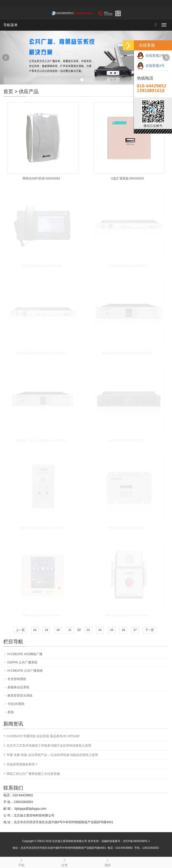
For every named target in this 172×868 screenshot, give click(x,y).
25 (112, 630)
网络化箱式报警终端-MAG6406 (127, 615)
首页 (8, 92)
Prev (6, 58)
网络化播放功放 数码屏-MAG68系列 (127, 353)
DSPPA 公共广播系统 (22, 662)
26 (123, 630)
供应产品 (29, 92)
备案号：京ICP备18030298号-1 (131, 841)
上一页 (20, 630)
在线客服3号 (151, 66)
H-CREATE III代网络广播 (25, 654)
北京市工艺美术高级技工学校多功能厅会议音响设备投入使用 (49, 745)
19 (46, 630)
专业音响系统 (17, 679)
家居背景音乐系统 (20, 695)
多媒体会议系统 (18, 687)
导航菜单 (11, 25)
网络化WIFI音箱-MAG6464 (41, 178)
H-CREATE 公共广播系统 (25, 671)
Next (166, 58)
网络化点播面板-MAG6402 (41, 615)
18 (35, 630)
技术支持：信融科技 (100, 841)
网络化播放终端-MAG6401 (127, 528)
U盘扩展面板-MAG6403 (127, 178)
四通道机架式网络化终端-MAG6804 (41, 353)
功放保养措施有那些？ (22, 764)
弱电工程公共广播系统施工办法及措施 (33, 774)
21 (70, 630)
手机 (21, 862)
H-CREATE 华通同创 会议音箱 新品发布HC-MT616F (43, 736)
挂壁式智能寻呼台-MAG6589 (41, 266)
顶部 (107, 862)
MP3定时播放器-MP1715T (127, 440)
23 (88, 630)
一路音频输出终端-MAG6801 (127, 266)
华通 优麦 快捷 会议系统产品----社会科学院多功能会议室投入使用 (52, 755)
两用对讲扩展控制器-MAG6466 (41, 528)
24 (100, 630)
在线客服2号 (151, 55)
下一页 (149, 630)
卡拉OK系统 (16, 704)
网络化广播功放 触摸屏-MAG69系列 (41, 440)
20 (58, 630)
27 (135, 630)
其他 (11, 712)
